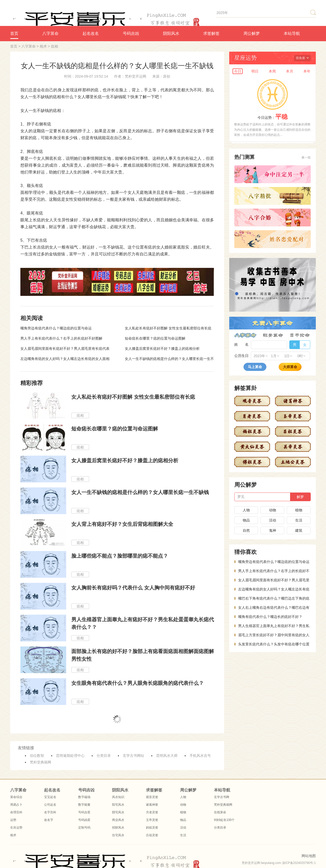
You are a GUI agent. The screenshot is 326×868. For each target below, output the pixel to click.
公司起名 (50, 805)
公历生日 (241, 356)
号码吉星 (84, 812)
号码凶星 (84, 820)
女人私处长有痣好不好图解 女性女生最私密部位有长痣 (168, 328)
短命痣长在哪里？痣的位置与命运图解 (155, 338)
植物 (299, 510)
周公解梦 (252, 33)
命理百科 (16, 812)
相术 (43, 46)
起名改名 (91, 33)
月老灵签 (152, 812)
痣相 (55, 46)
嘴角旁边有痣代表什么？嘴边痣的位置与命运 (56, 328)
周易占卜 (16, 805)
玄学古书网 (222, 797)
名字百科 (50, 812)
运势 (13, 820)
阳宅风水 (118, 805)
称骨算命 (273, 335)
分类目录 (104, 756)
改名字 (49, 820)
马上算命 (255, 367)
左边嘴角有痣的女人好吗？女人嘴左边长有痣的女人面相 (65, 359)
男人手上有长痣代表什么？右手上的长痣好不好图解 (61, 338)
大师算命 (290, 367)
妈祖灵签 (152, 828)
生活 (299, 520)
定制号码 (84, 828)
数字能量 (84, 805)
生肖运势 (16, 828)
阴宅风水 (118, 812)
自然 (246, 530)
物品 (246, 520)
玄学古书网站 (133, 756)
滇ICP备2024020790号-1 (299, 863)
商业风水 (118, 820)
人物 (246, 510)
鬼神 (273, 530)
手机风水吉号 (200, 756)
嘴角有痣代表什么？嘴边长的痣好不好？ (270, 617)
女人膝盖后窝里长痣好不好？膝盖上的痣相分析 (162, 349)
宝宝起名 (50, 797)
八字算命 (50, 33)
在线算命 (220, 812)
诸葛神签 (152, 805)
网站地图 (309, 856)
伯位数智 (37, 756)
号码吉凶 (131, 33)
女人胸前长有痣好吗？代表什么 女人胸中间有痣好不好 (133, 588)
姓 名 (241, 344)
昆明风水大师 (167, 756)
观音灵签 (152, 797)
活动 (273, 520)
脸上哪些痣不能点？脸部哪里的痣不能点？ (120, 556)
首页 (14, 33)
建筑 (299, 530)
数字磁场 (84, 797)
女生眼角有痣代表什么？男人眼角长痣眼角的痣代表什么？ (138, 683)
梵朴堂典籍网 (40, 762)
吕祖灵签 (152, 835)
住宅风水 (118, 835)
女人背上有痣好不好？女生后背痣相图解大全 (122, 524)
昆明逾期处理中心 (70, 756)
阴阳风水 (171, 33)
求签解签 (211, 33)
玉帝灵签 (152, 820)
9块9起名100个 (224, 820)
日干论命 (300, 335)
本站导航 (292, 33)
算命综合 (16, 797)
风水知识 (118, 797)
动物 (273, 510)
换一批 (306, 157)
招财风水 (118, 828)
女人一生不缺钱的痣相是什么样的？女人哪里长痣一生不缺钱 (140, 492)
